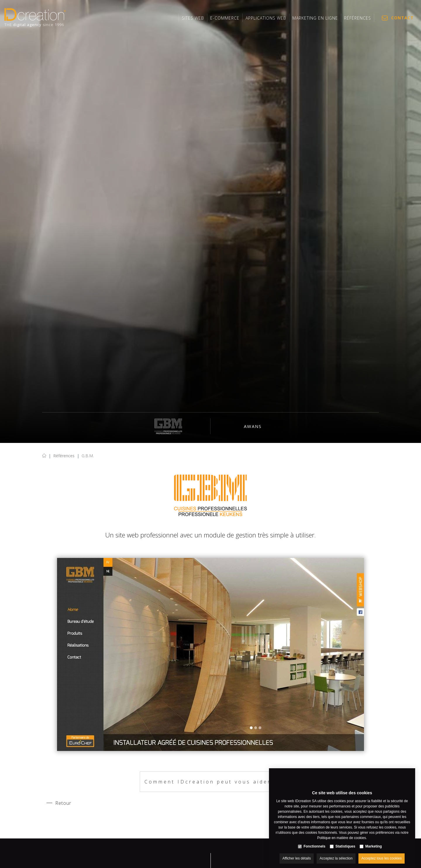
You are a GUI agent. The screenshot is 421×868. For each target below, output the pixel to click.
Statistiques (345, 841)
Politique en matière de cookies (342, 832)
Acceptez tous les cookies (382, 852)
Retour (63, 803)
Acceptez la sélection (336, 852)
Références (358, 18)
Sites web (193, 18)
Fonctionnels (314, 841)
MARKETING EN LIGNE (315, 18)
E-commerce (225, 18)
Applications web (266, 18)
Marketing (374, 841)
